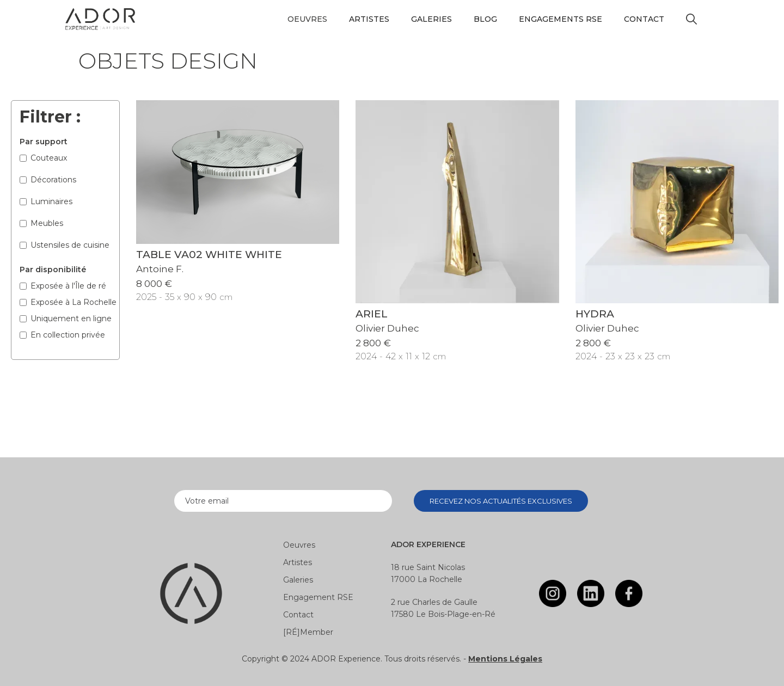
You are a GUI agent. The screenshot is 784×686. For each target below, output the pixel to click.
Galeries (431, 19)
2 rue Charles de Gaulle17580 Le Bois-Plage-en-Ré (443, 608)
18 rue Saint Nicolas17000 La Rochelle (428, 573)
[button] (307, 19)
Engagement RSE (318, 597)
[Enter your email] (283, 501)
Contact (644, 19)
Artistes (369, 19)
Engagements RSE (561, 19)
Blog (485, 19)
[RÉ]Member (308, 632)
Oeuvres (299, 545)
